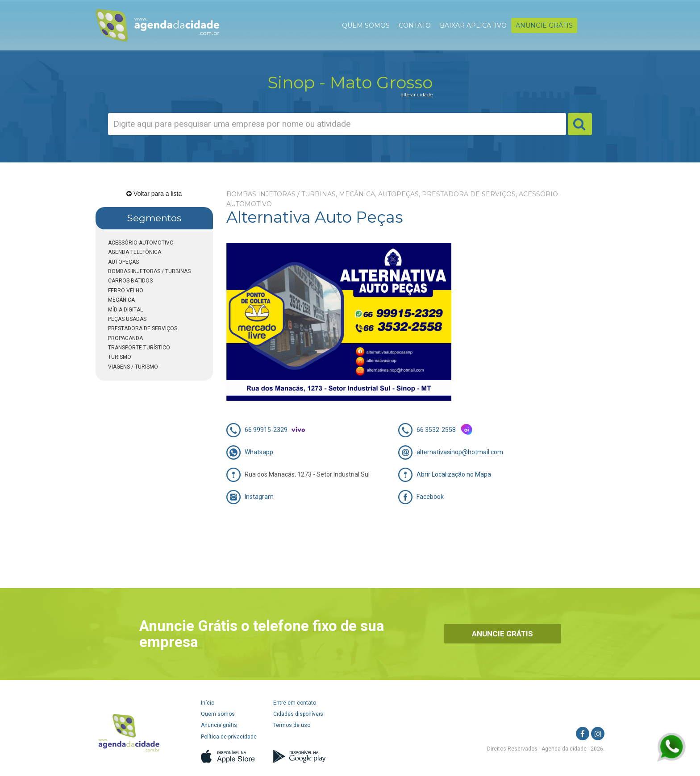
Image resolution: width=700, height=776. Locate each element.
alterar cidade (417, 95)
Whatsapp (259, 452)
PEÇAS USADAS (127, 319)
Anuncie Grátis (502, 634)
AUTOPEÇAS (123, 262)
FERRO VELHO (126, 290)
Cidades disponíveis (298, 714)
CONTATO (415, 25)
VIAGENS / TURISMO (133, 367)
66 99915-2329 (266, 430)
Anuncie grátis (219, 725)
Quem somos (218, 714)
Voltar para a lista (154, 194)
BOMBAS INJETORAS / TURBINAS (149, 271)
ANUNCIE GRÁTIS (544, 25)
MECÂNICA (121, 300)
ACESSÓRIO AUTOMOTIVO (141, 243)
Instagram (259, 497)
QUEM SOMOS (366, 25)
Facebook (430, 497)
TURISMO (120, 357)
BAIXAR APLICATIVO (473, 25)
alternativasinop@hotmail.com (460, 452)
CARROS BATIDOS (130, 281)
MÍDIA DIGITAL (125, 310)
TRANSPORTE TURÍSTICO (139, 348)
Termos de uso (292, 725)
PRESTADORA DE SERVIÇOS (143, 328)
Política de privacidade (229, 737)
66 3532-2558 (436, 430)
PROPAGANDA (125, 338)
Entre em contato (295, 703)
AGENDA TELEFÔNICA (135, 252)
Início (208, 703)
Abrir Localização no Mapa (454, 474)
